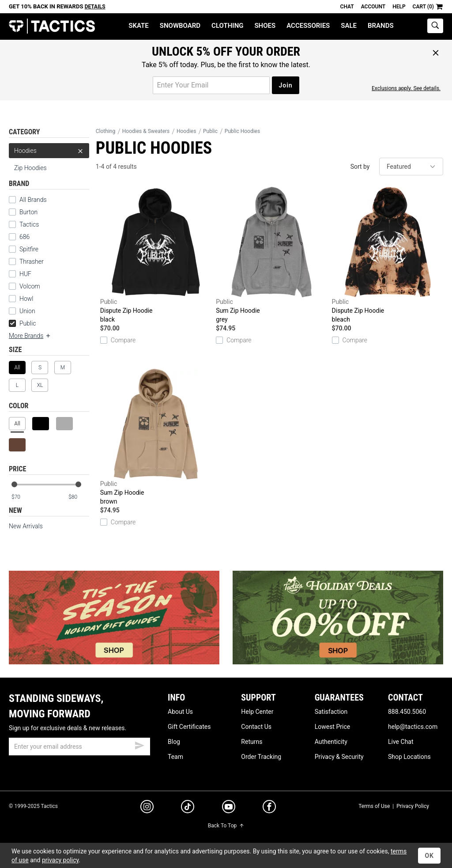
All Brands (33, 200)
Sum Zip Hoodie (271, 255)
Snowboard (180, 26)
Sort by (360, 167)
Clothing (227, 26)
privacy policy (60, 860)
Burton (28, 212)
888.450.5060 (407, 712)
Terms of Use (374, 806)
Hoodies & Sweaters (146, 131)
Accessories (308, 26)
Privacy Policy (413, 806)
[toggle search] (435, 26)
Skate (138, 26)
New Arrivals (26, 526)
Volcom (30, 286)
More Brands (30, 336)
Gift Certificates (189, 727)
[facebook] (269, 808)
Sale (349, 26)
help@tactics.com (413, 727)
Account (373, 7)
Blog (174, 742)
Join (285, 85)
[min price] (22, 497)
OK (429, 856)
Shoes (265, 26)
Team (175, 757)
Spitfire (29, 249)
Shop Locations (409, 757)
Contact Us (256, 727)
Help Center (257, 712)
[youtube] (229, 808)
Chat (347, 7)
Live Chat (401, 742)
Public (23, 323)
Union (27, 311)
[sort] (411, 167)
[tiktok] (188, 808)
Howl (26, 299)
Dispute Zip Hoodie (156, 255)
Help (399, 7)
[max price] (79, 497)
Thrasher (32, 262)
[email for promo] (211, 85)
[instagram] (147, 808)
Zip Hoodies (30, 168)
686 (24, 237)
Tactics (52, 26)
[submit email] (139, 744)
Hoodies (49, 151)
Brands (381, 26)
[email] (79, 747)
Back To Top (226, 826)
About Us (180, 712)
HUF (25, 274)
